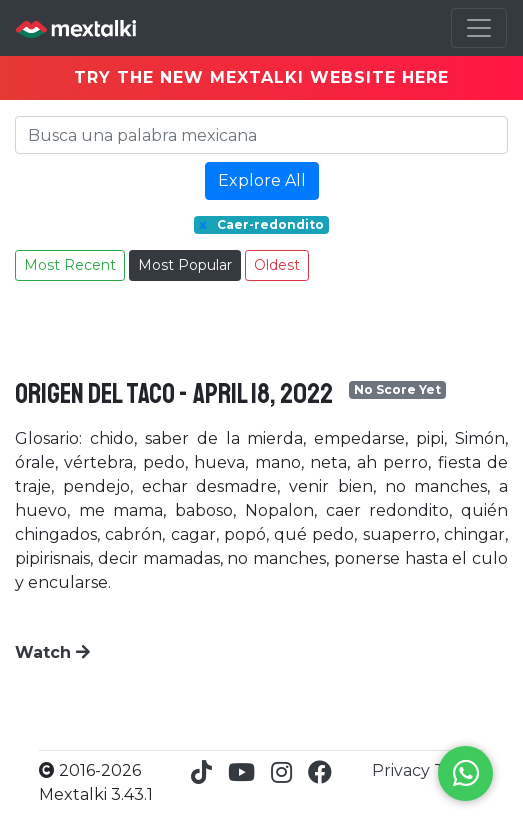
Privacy (403, 770)
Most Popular (185, 265)
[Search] (261, 135)
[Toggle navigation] (479, 28)
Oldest (277, 265)
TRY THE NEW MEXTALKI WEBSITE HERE (261, 77)
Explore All (262, 180)
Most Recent (70, 265)
